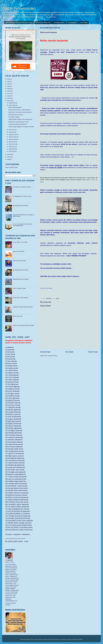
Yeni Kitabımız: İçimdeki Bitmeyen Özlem (19, 23)
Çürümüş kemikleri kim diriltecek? (18, 124)
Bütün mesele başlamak (15, 107)
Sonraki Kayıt (45, 352)
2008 (9, 159)
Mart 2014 (12, 147)
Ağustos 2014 (13, 135)
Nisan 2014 (12, 144)
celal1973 (10, 560)
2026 (9, 79)
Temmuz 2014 (13, 137)
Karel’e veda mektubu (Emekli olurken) (23, 325)
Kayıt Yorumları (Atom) (51, 356)
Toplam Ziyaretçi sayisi (12, 167)
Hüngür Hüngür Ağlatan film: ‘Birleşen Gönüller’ (21, 127)
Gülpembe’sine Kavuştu (19, 261)
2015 (9, 98)
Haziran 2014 (13, 139)
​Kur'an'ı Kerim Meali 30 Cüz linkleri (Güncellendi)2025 (22, 225)
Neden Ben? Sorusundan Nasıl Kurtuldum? (20, 112)
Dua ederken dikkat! (14, 117)
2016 (9, 96)
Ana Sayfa (84, 23)
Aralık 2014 (12, 103)
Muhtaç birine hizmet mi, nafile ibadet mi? (20, 110)
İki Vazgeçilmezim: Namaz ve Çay (22, 196)
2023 (9, 81)
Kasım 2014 (12, 105)
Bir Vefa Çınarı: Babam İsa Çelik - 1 (23, 187)
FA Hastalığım (73, 23)
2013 (9, 154)
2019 (9, 89)
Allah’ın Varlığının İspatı (19, 288)
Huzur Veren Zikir (18, 316)
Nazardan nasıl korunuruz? (16, 115)
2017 (9, 94)
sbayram (45, 639)
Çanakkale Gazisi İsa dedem (21, 279)
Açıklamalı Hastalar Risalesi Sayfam (23, 307)
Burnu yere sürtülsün (19, 251)
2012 (9, 157)
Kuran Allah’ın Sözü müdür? (20, 298)
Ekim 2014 (12, 130)
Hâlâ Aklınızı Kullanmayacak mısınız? (19, 122)
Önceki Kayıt (93, 352)
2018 (9, 91)
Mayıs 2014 (12, 142)
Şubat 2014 (12, 149)
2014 (9, 101)
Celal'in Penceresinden (19, 8)
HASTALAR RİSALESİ (43, 23)
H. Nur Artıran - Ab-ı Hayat (20, 242)
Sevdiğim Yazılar (59, 23)
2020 (9, 86)
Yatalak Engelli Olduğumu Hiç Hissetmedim (20, 119)
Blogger (64, 639)
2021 (9, 84)
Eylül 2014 (12, 132)
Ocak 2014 (12, 151)
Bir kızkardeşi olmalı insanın (20, 206)
